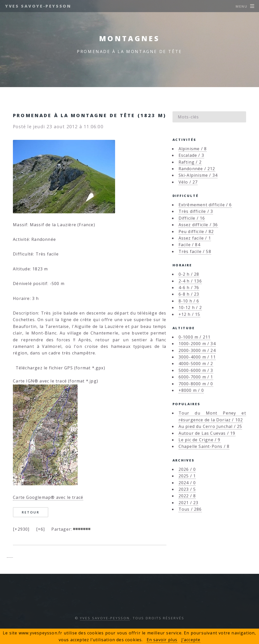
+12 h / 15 (189, 314)
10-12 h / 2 (190, 307)
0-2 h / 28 (189, 274)
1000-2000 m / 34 (197, 344)
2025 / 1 (187, 476)
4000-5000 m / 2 (196, 364)
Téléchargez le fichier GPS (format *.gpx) (59, 368)
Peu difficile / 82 (196, 231)
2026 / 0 (187, 469)
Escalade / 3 (191, 155)
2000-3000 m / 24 (197, 350)
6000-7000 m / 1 (196, 377)
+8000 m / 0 (191, 390)
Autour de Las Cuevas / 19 (207, 433)
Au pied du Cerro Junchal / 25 (210, 426)
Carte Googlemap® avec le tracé (48, 497)
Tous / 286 (190, 509)
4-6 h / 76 (189, 288)
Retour (30, 512)
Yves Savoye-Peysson (38, 6)
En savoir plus (162, 640)
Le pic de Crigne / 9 (200, 440)
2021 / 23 (189, 503)
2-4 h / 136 (190, 281)
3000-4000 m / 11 (197, 357)
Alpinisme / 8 (193, 149)
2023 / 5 (187, 489)
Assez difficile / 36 (198, 225)
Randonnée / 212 (197, 169)
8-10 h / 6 (189, 301)
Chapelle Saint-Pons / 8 (204, 446)
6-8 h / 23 (189, 294)
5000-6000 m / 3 (196, 370)
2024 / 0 (187, 483)
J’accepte (191, 640)
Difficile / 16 (192, 218)
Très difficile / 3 (196, 211)
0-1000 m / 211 (195, 337)
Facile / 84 (189, 245)
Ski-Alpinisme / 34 (198, 175)
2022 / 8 (187, 496)
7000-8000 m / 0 (196, 384)
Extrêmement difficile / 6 (205, 205)
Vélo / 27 (188, 182)
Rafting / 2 (190, 162)
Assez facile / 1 (195, 238)
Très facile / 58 (195, 251)
